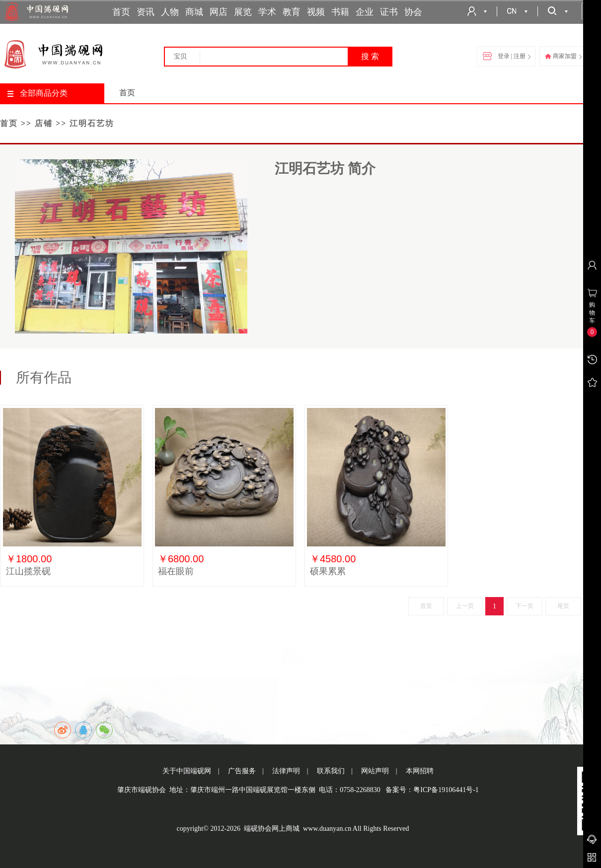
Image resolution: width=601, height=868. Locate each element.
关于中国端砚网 (187, 771)
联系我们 (331, 771)
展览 (243, 12)
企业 (365, 12)
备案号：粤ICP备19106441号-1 (432, 790)
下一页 (525, 606)
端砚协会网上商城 (272, 829)
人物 (170, 12)
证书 (389, 12)
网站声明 (375, 771)
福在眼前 (176, 571)
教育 (292, 12)
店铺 (44, 123)
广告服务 (242, 771)
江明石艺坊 (92, 123)
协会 (413, 12)
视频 (316, 12)
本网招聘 (420, 771)
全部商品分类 (38, 93)
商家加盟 (563, 56)
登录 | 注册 (507, 57)
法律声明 (286, 771)
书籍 (340, 12)
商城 (194, 12)
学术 (267, 12)
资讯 (146, 12)
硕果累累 (328, 571)
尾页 (563, 606)
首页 (121, 12)
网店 (219, 12)
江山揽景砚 (28, 571)
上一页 (465, 606)
